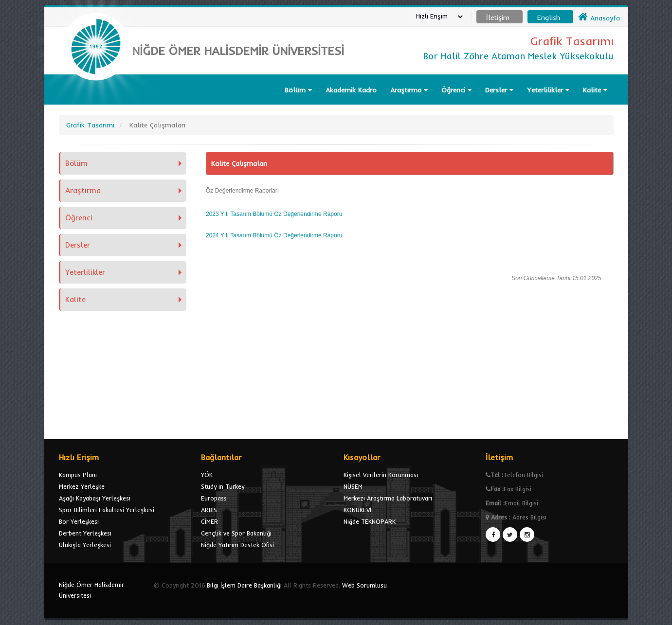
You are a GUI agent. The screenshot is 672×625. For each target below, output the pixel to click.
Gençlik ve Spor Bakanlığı (236, 533)
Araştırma (409, 90)
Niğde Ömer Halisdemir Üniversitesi (91, 590)
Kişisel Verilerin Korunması (381, 475)
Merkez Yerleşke (82, 486)
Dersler (499, 90)
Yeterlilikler (548, 90)
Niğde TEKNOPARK (370, 521)
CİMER (209, 521)
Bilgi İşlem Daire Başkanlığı (244, 585)
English (549, 18)
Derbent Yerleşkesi (85, 533)
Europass (214, 498)
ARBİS (209, 510)
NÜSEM (353, 486)
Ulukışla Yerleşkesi (85, 545)
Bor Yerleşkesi (79, 521)
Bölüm (298, 90)
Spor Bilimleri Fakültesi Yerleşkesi (107, 510)
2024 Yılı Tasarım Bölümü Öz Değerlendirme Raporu (274, 235)
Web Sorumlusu (364, 585)
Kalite (595, 90)
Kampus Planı (78, 475)
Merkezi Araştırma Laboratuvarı (388, 498)
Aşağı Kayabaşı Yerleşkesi (95, 498)
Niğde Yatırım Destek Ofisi (237, 545)
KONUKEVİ (357, 510)
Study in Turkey (223, 486)
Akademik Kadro (351, 90)
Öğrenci (456, 90)
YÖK (207, 475)
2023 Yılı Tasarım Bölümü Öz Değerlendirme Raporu (274, 214)
